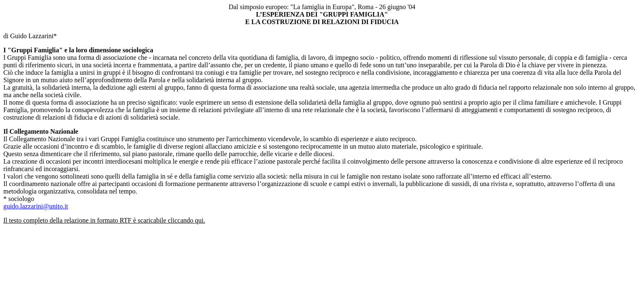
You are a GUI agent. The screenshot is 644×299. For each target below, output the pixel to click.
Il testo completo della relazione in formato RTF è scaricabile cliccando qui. (104, 220)
